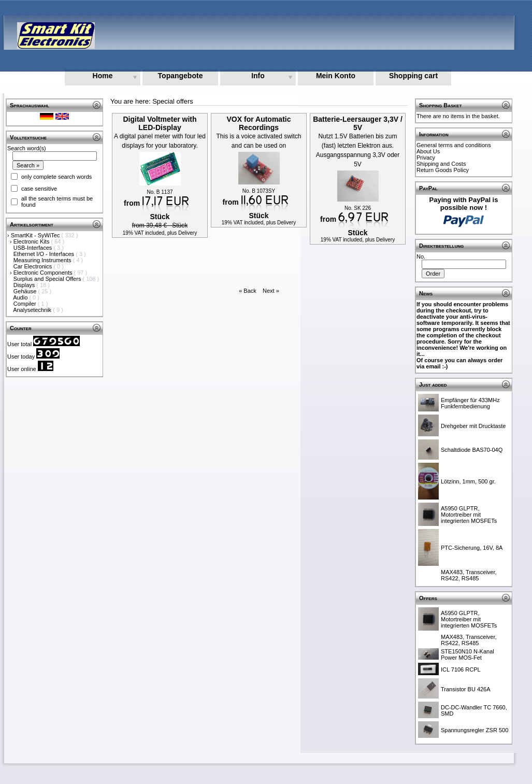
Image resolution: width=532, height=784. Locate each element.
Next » (271, 291)
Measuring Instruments (43, 260)
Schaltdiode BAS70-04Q (472, 450)
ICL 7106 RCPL (461, 669)
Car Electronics (34, 266)
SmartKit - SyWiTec (36, 235)
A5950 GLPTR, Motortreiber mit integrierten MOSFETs (469, 515)
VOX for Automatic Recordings (259, 123)
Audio (21, 297)
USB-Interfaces (34, 248)
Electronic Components (44, 273)
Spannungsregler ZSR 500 (475, 730)
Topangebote (181, 76)
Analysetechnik (33, 310)
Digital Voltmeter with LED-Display (160, 123)
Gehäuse (26, 291)
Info (258, 76)
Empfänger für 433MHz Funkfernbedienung (470, 403)
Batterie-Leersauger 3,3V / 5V (358, 123)
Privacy (426, 158)
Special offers (173, 101)
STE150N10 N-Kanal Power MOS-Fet (468, 654)
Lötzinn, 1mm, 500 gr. (468, 481)
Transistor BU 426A (466, 689)
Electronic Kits (32, 241)
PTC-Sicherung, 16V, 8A (472, 548)
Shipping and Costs (441, 164)
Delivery (188, 233)
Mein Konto (336, 76)
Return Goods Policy (443, 170)
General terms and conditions (454, 145)
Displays (25, 285)
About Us (428, 151)
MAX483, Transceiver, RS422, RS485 (469, 575)
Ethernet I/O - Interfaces (45, 254)
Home (103, 76)
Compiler (26, 304)
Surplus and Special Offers (48, 279)
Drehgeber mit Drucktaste (473, 426)
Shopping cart (413, 76)
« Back (248, 291)
